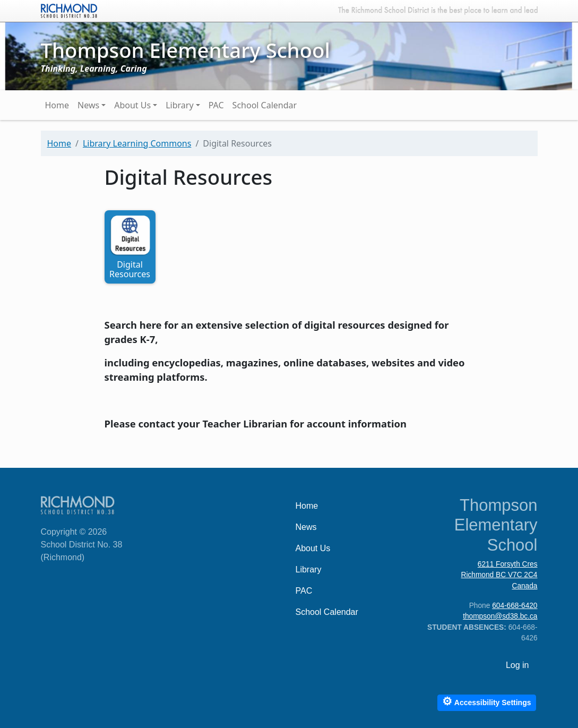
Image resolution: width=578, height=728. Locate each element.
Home (57, 105)
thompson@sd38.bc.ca (500, 616)
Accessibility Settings (486, 701)
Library (179, 105)
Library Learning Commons (137, 143)
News (88, 105)
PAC (216, 105)
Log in (517, 665)
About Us (132, 105)
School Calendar (265, 105)
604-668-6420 (515, 606)
